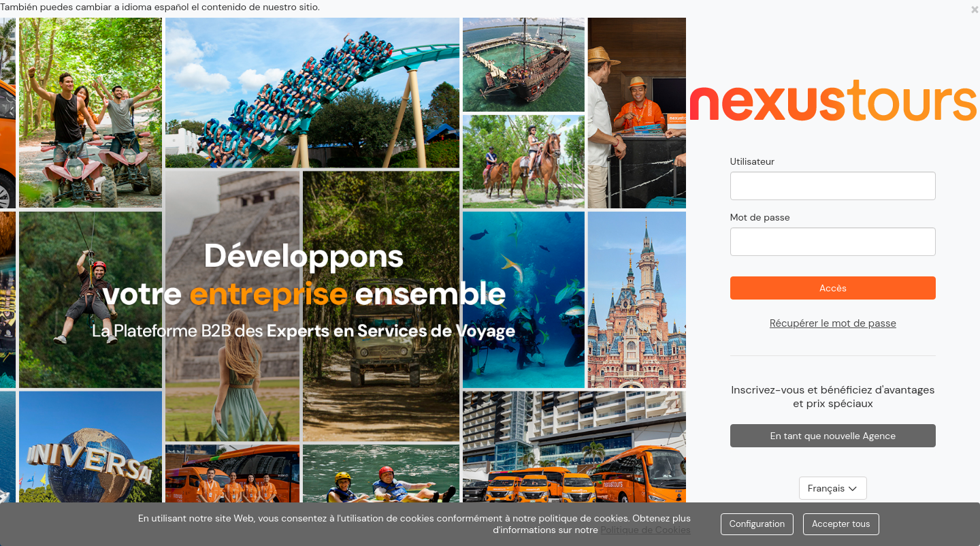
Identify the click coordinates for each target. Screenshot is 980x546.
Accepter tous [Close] (841, 524)
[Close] (975, 9)
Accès (833, 288)
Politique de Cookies (646, 530)
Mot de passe (760, 217)
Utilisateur (752, 161)
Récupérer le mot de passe (833, 323)
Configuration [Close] (757, 524)
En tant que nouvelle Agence (833, 436)
